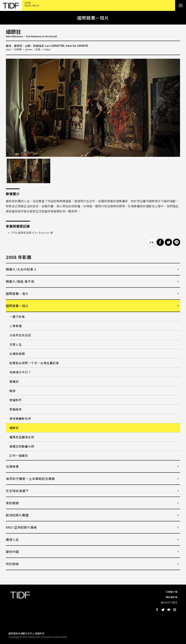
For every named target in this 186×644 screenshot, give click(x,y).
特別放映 (12, 564)
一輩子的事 (17, 317)
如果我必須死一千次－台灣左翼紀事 (34, 363)
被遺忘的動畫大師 (22, 446)
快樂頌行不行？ (20, 372)
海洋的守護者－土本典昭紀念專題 (30, 479)
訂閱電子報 (172, 592)
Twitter (163, 610)
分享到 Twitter (168, 242)
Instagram (175, 610)
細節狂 (14, 428)
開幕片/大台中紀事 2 (21, 269)
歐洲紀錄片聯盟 (17, 515)
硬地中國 (12, 552)
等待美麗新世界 (20, 418)
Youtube (169, 610)
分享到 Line (177, 242)
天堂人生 (16, 344)
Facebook (157, 610)
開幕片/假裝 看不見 (20, 281)
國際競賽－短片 (17, 306)
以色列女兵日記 (20, 335)
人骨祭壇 (16, 326)
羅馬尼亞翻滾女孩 (22, 437)
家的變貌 (12, 503)
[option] (93, 108)
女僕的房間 (17, 354)
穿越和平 (16, 400)
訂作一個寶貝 (19, 456)
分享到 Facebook (160, 242)
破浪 (13, 391)
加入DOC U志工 (169, 602)
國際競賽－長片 (17, 294)
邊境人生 (12, 539)
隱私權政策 (172, 597)
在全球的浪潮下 (17, 491)
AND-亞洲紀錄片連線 (21, 527)
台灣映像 (12, 466)
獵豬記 (14, 381)
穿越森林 (16, 409)
